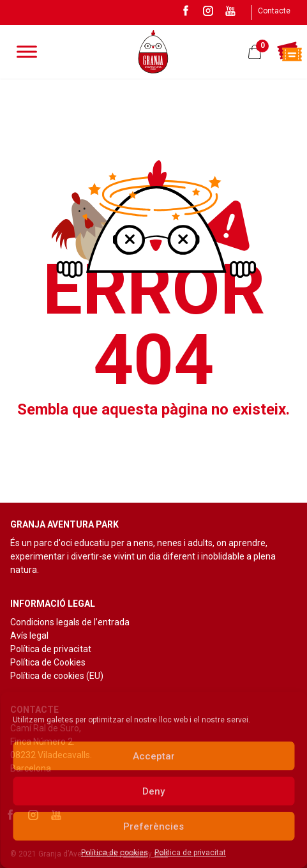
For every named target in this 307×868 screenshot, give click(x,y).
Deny (153, 791)
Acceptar (154, 756)
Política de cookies (115, 853)
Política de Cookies (48, 662)
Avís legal (29, 636)
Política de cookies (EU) (57, 676)
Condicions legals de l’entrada (70, 622)
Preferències (153, 826)
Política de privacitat (190, 853)
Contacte (274, 11)
